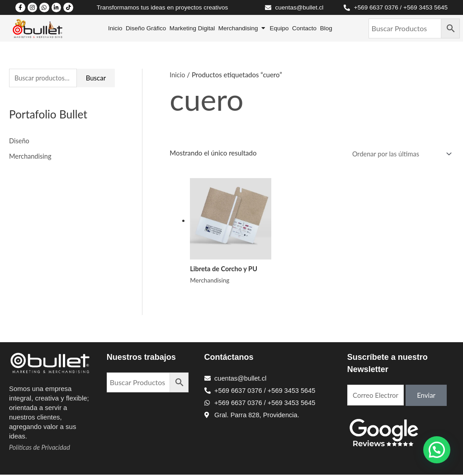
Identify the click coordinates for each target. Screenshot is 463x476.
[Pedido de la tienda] (399, 154)
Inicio (177, 75)
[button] (437, 450)
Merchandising (31, 156)
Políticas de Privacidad (40, 448)
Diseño (19, 141)
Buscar (96, 78)
